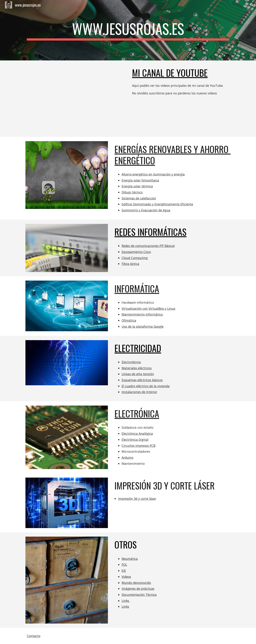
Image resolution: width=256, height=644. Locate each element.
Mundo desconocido (136, 583)
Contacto (34, 636)
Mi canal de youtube (170, 73)
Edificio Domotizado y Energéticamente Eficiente (157, 204)
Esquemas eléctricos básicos (142, 380)
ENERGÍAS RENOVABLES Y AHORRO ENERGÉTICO (173, 155)
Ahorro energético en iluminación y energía (153, 174)
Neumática (130, 559)
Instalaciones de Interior (139, 392)
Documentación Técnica (139, 595)
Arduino (127, 457)
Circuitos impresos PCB (138, 446)
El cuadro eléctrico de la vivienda (146, 386)
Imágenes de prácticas (138, 589)
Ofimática (129, 320)
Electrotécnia (131, 362)
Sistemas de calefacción (139, 198)
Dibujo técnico (132, 192)
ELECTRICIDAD (138, 348)
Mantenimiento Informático (142, 314)
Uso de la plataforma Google (143, 326)
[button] (252, 5)
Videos (126, 577)
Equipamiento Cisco (136, 252)
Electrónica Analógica (137, 433)
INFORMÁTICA (137, 288)
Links (126, 601)
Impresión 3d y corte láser (137, 499)
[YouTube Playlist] (75, 99)
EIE (124, 571)
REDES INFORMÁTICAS (150, 232)
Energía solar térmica (137, 186)
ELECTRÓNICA (137, 413)
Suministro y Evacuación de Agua (146, 210)
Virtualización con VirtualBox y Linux (148, 308)
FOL (124, 565)
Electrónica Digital (135, 440)
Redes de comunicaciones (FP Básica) (148, 246)
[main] (128, 30)
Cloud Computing (135, 258)
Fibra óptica (130, 264)
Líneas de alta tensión (138, 374)
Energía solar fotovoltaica (140, 180)
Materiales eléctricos (137, 368)
